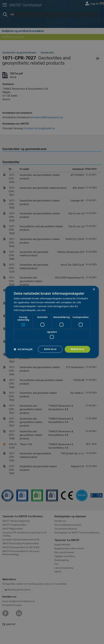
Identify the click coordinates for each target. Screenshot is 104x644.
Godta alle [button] (77, 349)
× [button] (94, 289)
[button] (23, 349)
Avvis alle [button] (50, 349)
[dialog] (52, 322)
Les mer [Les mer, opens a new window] (41, 310)
